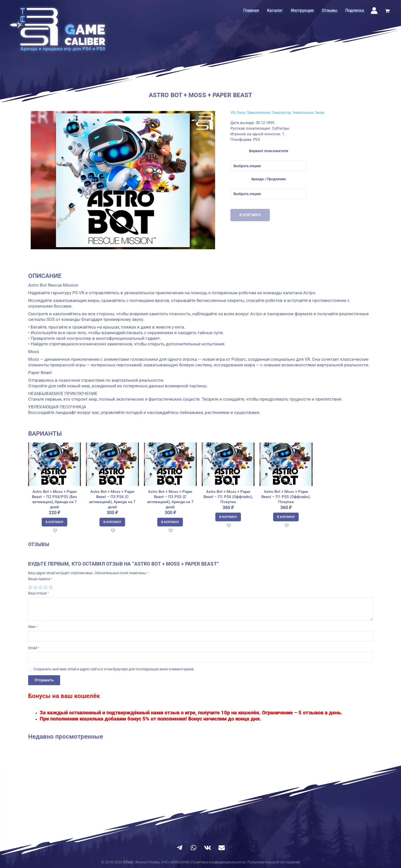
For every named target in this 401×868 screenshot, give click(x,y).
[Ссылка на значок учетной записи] (374, 10)
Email (34, 648)
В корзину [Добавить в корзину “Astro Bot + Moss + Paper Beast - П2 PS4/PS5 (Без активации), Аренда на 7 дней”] (54, 522)
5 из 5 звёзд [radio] (51, 587)
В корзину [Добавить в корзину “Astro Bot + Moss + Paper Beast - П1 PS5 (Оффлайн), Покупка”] (286, 517)
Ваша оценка (40, 579)
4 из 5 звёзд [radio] (46, 587)
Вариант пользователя (269, 151)
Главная (251, 10)
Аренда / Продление (269, 179)
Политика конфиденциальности (218, 862)
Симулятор (281, 112)
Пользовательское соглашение (274, 862)
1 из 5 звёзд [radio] (30, 587)
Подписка (355, 10)
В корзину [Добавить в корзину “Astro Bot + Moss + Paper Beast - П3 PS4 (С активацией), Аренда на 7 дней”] (112, 522)
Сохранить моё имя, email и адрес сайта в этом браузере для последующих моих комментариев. (114, 669)
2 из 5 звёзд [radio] (35, 587)
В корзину (250, 215)
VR (233, 112)
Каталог (275, 10)
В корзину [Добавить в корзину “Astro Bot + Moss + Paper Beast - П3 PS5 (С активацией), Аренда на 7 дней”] (170, 522)
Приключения (258, 112)
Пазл (241, 112)
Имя (33, 627)
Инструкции (302, 10)
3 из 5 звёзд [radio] (40, 587)
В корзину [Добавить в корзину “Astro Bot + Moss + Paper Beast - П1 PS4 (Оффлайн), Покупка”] (228, 517)
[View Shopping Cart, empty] (387, 12)
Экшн (320, 112)
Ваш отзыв (38, 593)
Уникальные (303, 112)
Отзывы (329, 10)
